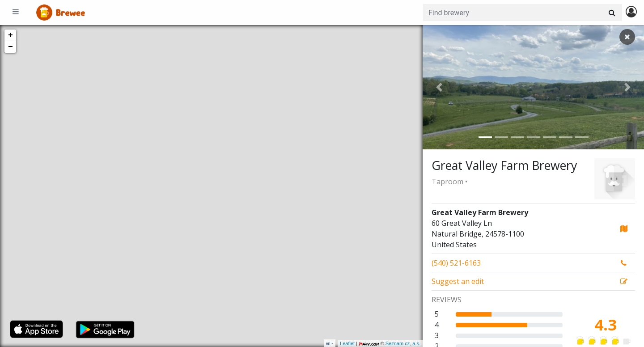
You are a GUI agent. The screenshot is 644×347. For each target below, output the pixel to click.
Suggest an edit (458, 281)
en (328, 343)
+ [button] (11, 35)
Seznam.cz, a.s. (403, 343)
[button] (439, 87)
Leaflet (347, 343)
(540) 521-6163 (456, 263)
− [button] (11, 47)
